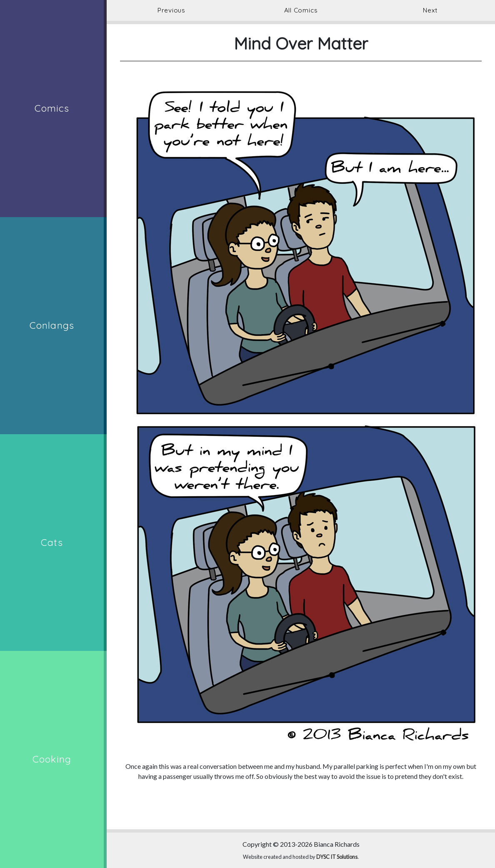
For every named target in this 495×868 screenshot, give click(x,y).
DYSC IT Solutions (337, 857)
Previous (171, 10)
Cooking (52, 759)
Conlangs (52, 325)
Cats (52, 542)
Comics (52, 108)
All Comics (301, 10)
